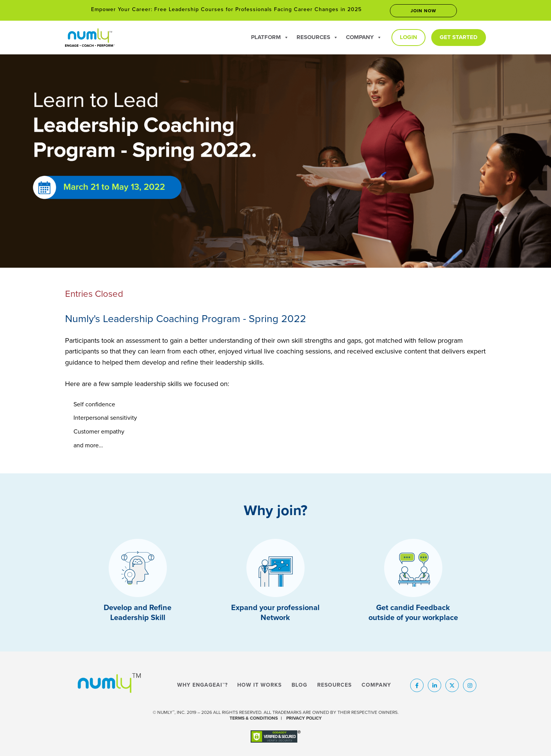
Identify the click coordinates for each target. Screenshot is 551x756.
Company (364, 37)
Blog (299, 685)
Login (408, 37)
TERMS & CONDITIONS (254, 718)
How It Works (259, 685)
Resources (317, 37)
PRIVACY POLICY (304, 718)
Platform (270, 37)
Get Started (459, 37)
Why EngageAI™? (202, 685)
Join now (423, 11)
